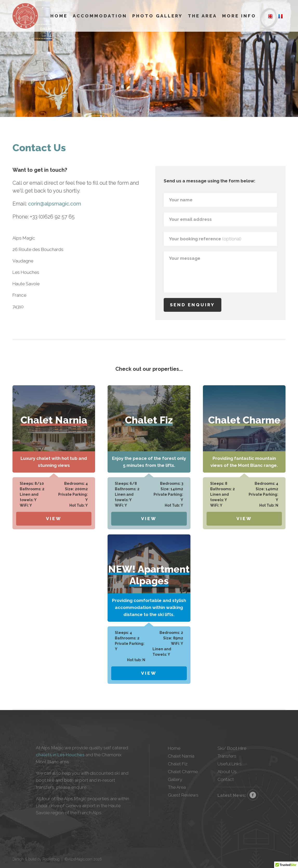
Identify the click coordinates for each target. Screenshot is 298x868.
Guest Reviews (183, 795)
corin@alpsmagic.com (55, 204)
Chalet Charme (183, 772)
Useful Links (230, 764)
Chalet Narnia (181, 756)
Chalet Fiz (178, 764)
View (54, 519)
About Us (227, 772)
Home (59, 16)
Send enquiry (193, 305)
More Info (239, 16)
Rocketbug (51, 859)
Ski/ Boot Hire (232, 748)
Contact (226, 779)
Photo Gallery (157, 16)
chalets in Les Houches (60, 755)
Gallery (175, 779)
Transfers (227, 756)
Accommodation (100, 16)
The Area (202, 16)
